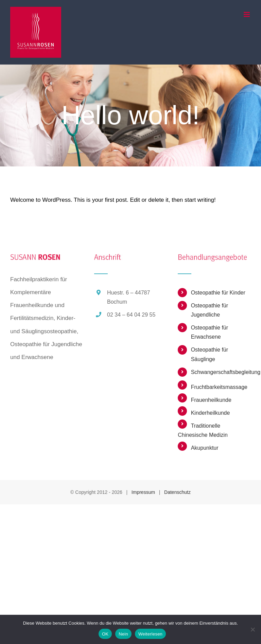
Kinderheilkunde (211, 413)
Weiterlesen (150, 634)
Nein (123, 634)
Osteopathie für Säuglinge (210, 354)
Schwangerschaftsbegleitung (221, 372)
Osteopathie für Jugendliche (210, 310)
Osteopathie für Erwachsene (210, 332)
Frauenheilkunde (211, 400)
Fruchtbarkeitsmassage (219, 387)
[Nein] (253, 629)
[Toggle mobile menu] (247, 14)
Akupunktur (205, 448)
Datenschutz (177, 492)
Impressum (143, 492)
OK (105, 634)
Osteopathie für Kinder (218, 293)
